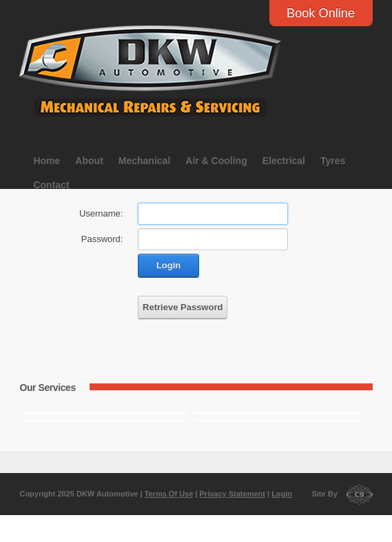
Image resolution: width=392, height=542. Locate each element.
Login (168, 265)
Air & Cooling (216, 161)
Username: (101, 213)
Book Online (321, 13)
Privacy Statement (233, 494)
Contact (51, 185)
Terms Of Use (169, 494)
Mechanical (144, 161)
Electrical (284, 161)
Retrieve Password (183, 307)
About (89, 161)
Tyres (333, 161)
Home (47, 161)
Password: (102, 239)
